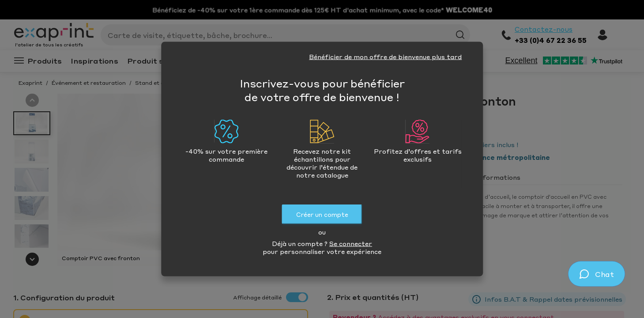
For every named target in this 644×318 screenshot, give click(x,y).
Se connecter (351, 243)
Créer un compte (322, 214)
